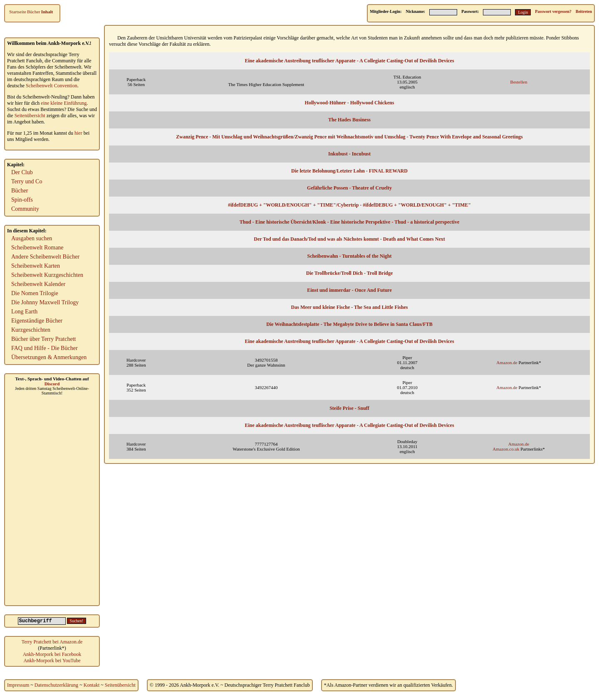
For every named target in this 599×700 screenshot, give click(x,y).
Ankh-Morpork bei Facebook (52, 654)
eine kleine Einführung (64, 103)
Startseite (18, 12)
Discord (52, 384)
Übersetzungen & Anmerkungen (49, 357)
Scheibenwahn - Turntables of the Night (349, 256)
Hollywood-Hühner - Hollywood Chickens (350, 103)
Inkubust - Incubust (349, 154)
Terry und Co (27, 181)
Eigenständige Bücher (37, 321)
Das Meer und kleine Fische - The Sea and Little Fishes (350, 307)
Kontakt (92, 685)
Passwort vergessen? (553, 11)
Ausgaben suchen (32, 238)
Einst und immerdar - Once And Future (349, 290)
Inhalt (47, 12)
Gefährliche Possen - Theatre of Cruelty (349, 188)
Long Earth (24, 312)
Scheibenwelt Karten (36, 266)
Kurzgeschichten (31, 330)
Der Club (22, 172)
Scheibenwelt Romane (37, 248)
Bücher (34, 12)
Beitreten (584, 11)
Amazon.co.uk (506, 449)
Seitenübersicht (30, 116)
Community (25, 209)
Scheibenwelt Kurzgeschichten (47, 275)
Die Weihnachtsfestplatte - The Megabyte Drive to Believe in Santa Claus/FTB (349, 324)
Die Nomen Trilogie (35, 293)
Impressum (18, 685)
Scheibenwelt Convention (52, 86)
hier (78, 133)
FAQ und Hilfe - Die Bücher (45, 348)
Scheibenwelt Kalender (38, 284)
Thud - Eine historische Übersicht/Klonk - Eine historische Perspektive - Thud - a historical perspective (349, 222)
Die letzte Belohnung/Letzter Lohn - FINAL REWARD (349, 171)
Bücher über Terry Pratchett (43, 339)
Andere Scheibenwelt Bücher (45, 257)
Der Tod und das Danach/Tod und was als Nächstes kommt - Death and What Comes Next (349, 239)
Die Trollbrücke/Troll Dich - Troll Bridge (350, 273)
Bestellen (519, 82)
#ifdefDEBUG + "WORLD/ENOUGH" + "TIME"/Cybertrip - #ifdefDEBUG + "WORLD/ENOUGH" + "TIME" (349, 205)
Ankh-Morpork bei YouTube (52, 661)
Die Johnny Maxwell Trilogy (45, 302)
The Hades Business (349, 120)
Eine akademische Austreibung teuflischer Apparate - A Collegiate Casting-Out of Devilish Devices (349, 61)
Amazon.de (507, 362)
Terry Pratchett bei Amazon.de (52, 642)
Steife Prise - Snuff (349, 408)
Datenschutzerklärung (56, 685)
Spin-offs (22, 200)
